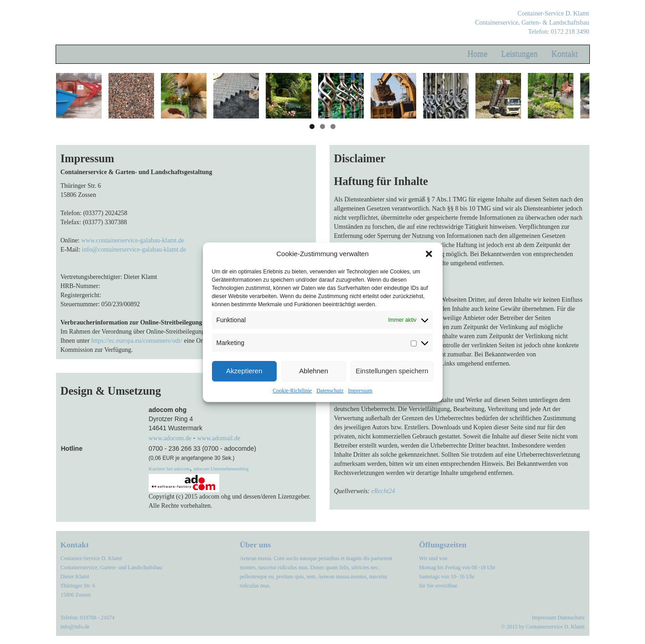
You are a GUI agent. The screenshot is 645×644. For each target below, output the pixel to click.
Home (478, 54)
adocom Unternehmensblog (221, 469)
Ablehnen (313, 371)
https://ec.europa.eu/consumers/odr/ (137, 341)
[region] (323, 96)
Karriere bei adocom (169, 469)
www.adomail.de (219, 438)
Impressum (360, 391)
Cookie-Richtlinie (292, 391)
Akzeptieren (244, 371)
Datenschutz (330, 391)
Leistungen (520, 54)
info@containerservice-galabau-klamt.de (134, 250)
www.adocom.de (170, 438)
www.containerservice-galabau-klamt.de (133, 240)
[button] (429, 254)
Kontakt (565, 54)
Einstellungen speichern (392, 371)
